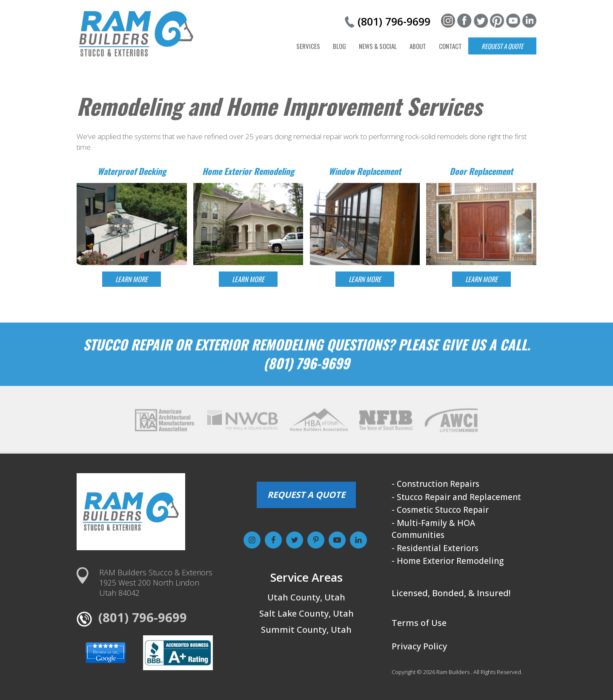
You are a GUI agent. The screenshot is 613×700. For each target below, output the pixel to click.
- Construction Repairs (435, 484)
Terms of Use (419, 623)
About (418, 46)
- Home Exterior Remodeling (448, 561)
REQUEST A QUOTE (306, 495)
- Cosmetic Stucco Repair (440, 510)
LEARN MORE (132, 279)
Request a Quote (502, 46)
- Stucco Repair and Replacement (456, 497)
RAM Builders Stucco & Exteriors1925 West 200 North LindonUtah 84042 (156, 583)
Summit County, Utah (306, 630)
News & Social (378, 46)
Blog (339, 46)
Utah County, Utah (306, 597)
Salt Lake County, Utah (306, 613)
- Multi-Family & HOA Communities (433, 529)
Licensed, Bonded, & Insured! (451, 593)
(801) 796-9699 (394, 21)
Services (308, 46)
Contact (450, 46)
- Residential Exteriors (435, 548)
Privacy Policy (419, 646)
